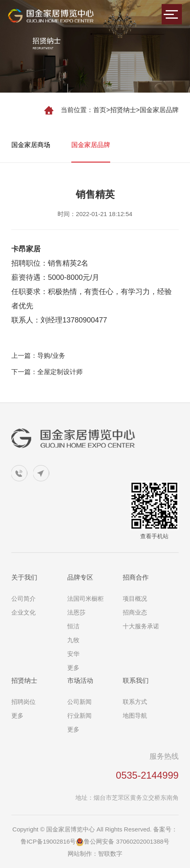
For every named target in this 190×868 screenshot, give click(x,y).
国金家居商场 (31, 145)
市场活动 (80, 681)
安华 (73, 654)
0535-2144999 (147, 775)
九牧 (73, 640)
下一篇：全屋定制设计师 (47, 372)
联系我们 (136, 681)
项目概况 (135, 599)
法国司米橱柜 (85, 599)
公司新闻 (79, 702)
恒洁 (73, 626)
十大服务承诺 (141, 626)
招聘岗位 (23, 702)
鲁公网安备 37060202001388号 (123, 841)
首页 (100, 110)
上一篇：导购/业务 (38, 356)
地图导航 (135, 715)
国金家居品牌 (159, 110)
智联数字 (110, 854)
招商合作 (136, 577)
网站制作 (80, 854)
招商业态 (135, 612)
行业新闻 (79, 715)
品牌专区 (80, 577)
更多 (73, 668)
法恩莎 (76, 612)
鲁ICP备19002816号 (48, 841)
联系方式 (135, 702)
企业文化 (23, 612)
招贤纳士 (123, 110)
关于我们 (24, 577)
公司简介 (23, 599)
